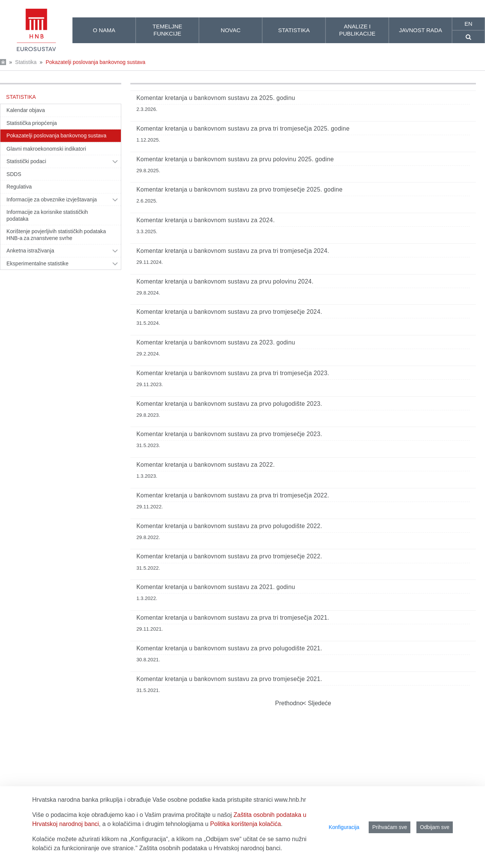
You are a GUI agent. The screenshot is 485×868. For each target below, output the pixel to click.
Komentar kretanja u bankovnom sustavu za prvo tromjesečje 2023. (229, 434)
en (469, 24)
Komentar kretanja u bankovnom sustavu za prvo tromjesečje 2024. (229, 312)
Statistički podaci (26, 161)
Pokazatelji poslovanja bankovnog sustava (95, 62)
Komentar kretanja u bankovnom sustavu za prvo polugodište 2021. (229, 648)
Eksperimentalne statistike (38, 263)
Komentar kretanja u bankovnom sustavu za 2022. (206, 465)
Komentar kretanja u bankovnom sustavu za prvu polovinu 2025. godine (235, 159)
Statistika (26, 62)
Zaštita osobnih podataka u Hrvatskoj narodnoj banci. (210, 848)
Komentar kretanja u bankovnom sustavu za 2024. (206, 220)
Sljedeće (319, 703)
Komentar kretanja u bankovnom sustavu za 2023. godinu (216, 342)
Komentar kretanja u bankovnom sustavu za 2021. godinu (216, 587)
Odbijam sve (435, 827)
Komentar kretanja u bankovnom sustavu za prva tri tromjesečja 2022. (233, 495)
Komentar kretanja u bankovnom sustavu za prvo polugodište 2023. (229, 404)
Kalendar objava (26, 110)
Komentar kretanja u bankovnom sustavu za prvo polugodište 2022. (229, 526)
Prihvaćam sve (390, 827)
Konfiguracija (344, 827)
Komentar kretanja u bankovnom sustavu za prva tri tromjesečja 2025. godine (243, 129)
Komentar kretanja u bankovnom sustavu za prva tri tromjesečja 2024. (233, 251)
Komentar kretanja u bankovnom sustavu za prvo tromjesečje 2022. (229, 556)
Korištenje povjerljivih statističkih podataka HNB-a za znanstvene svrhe (56, 235)
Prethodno (289, 703)
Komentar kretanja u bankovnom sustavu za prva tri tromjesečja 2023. (233, 373)
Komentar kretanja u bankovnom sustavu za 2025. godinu (216, 98)
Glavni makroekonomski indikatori (46, 149)
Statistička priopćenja (32, 123)
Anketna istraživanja (30, 251)
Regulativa (19, 187)
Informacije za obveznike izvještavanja (52, 199)
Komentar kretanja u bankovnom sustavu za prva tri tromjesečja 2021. (233, 618)
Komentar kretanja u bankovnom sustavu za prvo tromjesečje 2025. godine (239, 189)
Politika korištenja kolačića (246, 824)
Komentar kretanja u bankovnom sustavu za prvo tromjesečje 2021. (229, 679)
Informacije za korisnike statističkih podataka (47, 215)
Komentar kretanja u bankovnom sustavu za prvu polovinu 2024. (225, 281)
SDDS (14, 174)
